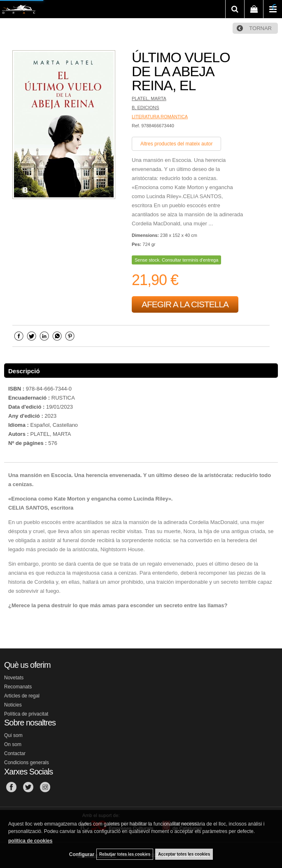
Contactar (15, 753)
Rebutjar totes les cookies (125, 854)
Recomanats (18, 687)
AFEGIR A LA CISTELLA (185, 304)
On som (13, 744)
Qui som (13, 735)
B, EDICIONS (146, 108)
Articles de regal (22, 696)
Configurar (82, 854)
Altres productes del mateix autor (176, 144)
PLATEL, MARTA (149, 98)
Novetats (14, 678)
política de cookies (30, 841)
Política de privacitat (26, 714)
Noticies (13, 705)
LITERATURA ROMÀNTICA (160, 117)
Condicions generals (27, 763)
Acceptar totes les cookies (184, 854)
